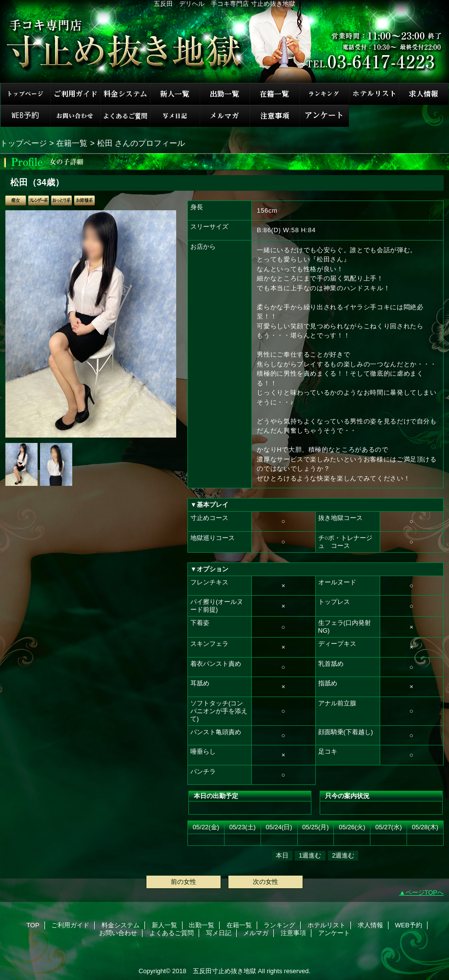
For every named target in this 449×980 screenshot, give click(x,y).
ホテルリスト (374, 94)
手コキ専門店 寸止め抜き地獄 (224, 41)
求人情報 (424, 94)
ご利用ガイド (75, 94)
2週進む (343, 855)
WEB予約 (25, 116)
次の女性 (265, 882)
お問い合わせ (75, 116)
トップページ (23, 143)
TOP (25, 94)
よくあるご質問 (125, 116)
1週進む (310, 855)
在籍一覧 (274, 94)
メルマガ (224, 116)
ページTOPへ (425, 892)
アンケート (324, 116)
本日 (282, 855)
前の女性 (184, 882)
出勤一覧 (224, 94)
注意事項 (274, 116)
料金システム (125, 94)
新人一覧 (175, 94)
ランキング (324, 94)
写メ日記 (175, 116)
